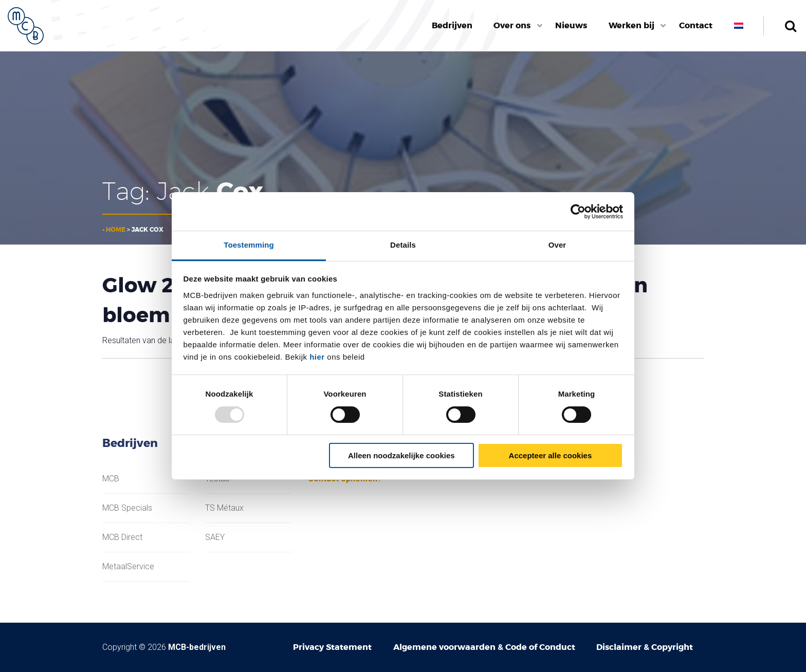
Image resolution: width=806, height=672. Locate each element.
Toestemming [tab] (249, 245)
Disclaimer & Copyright (645, 647)
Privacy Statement (332, 647)
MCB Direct (122, 537)
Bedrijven (452, 25)
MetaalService (128, 567)
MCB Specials (127, 508)
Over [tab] (557, 245)
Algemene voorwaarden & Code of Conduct (484, 647)
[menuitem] (452, 26)
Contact (696, 25)
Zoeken (790, 26)
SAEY (215, 537)
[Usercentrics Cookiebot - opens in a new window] (578, 212)
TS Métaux (224, 508)
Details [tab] (403, 245)
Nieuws (571, 25)
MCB (111, 479)
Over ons (512, 25)
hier (317, 357)
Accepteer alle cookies (551, 455)
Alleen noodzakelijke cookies (401, 455)
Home (116, 230)
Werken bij (631, 25)
